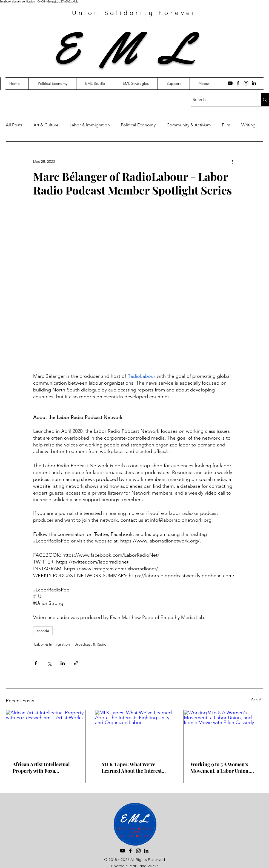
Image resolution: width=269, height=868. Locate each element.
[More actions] (233, 161)
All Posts (14, 125)
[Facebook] (238, 83)
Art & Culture (46, 125)
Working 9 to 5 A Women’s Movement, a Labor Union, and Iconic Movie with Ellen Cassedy (222, 768)
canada (43, 631)
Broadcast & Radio (90, 644)
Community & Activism (189, 125)
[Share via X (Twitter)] (49, 663)
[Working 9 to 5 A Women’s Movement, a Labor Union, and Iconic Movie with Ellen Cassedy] (223, 732)
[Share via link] (76, 663)
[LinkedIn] (254, 83)
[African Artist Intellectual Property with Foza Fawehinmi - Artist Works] (46, 732)
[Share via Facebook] (36, 663)
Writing (248, 125)
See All (257, 700)
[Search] (221, 100)
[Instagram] (246, 83)
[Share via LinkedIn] (63, 663)
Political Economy (138, 125)
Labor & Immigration (90, 125)
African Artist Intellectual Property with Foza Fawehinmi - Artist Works (42, 768)
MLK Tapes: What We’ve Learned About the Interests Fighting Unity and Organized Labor (133, 768)
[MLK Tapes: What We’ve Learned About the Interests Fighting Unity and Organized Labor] (135, 732)
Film (226, 125)
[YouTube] (230, 83)
